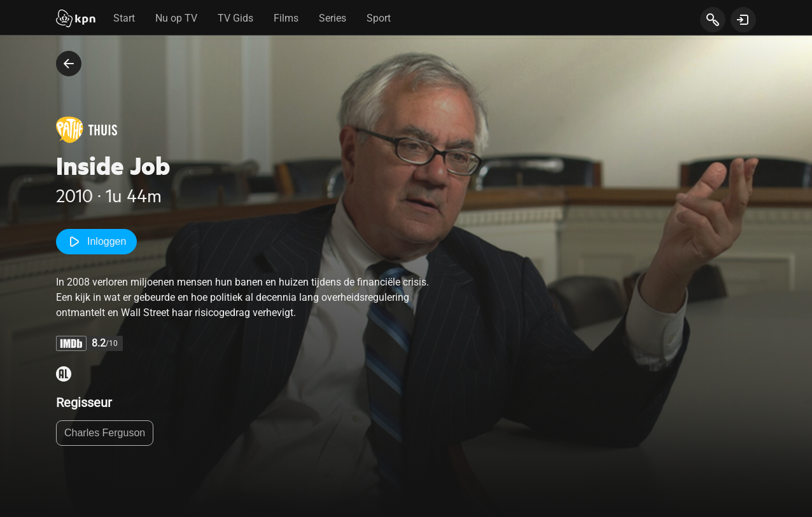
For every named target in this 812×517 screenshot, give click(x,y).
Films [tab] (286, 18)
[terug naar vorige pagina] (69, 64)
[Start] (76, 20)
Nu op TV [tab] (176, 18)
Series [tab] (332, 18)
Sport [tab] (379, 18)
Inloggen (96, 242)
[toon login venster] (743, 20)
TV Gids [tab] (235, 18)
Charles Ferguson (105, 433)
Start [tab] (124, 18)
